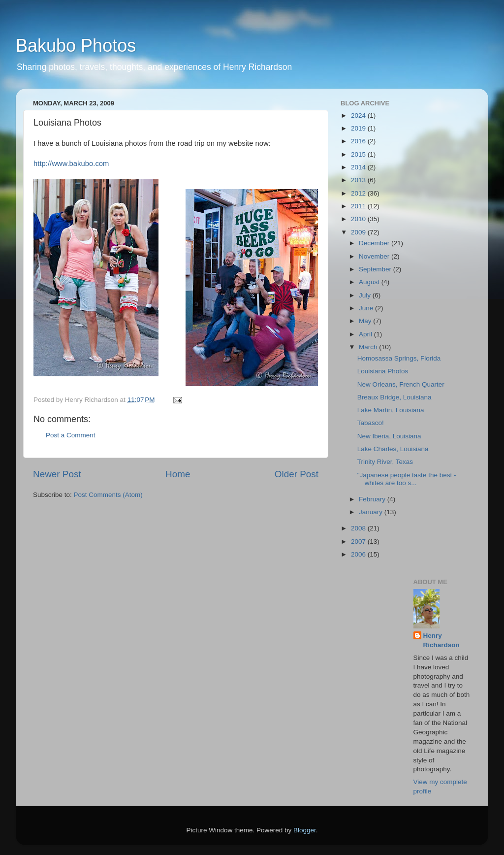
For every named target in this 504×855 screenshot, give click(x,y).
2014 (359, 167)
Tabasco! (371, 423)
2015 (359, 154)
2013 (359, 180)
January (372, 512)
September (376, 269)
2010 (359, 219)
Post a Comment (71, 435)
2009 (359, 232)
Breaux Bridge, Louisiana (394, 397)
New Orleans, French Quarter (401, 384)
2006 (359, 554)
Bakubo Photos (76, 46)
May (366, 321)
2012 (359, 193)
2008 (359, 528)
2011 (359, 206)
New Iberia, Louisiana (389, 436)
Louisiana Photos (383, 371)
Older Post (297, 474)
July (366, 295)
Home (178, 474)
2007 (359, 542)
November (375, 256)
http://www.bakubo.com (71, 164)
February (373, 499)
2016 (359, 141)
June (367, 308)
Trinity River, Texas (385, 462)
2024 (359, 115)
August (370, 282)
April (366, 334)
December (375, 243)
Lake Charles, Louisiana (393, 449)
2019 (359, 128)
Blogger (305, 830)
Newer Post (57, 474)
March (369, 347)
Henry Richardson (441, 640)
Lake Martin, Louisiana (391, 410)
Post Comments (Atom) (108, 495)
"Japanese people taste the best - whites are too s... (407, 479)
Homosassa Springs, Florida (399, 358)
